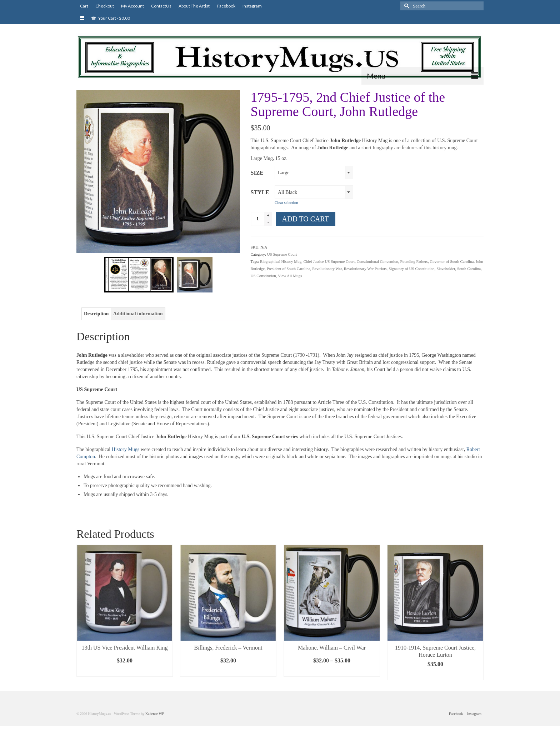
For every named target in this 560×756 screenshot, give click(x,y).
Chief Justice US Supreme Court (329, 261)
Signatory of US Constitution (412, 269)
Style (260, 192)
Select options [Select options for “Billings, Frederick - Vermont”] (228, 671)
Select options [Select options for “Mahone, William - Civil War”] (332, 671)
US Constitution (263, 276)
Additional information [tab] (138, 314)
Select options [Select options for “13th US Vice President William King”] (125, 671)
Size (257, 173)
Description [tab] (96, 314)
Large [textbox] (284, 173)
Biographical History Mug (281, 261)
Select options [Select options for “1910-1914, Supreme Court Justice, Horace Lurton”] (435, 675)
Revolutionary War (327, 269)
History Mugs (125, 449)
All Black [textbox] (287, 192)
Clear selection (286, 202)
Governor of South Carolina (452, 261)
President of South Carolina (289, 269)
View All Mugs (290, 276)
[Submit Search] (406, 6)
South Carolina (469, 269)
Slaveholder (446, 269)
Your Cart (111, 18)
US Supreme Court (282, 254)
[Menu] (422, 76)
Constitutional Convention (377, 261)
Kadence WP (155, 714)
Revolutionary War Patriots (365, 269)
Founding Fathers (414, 261)
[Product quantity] (258, 219)
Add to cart (306, 219)
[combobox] (314, 172)
